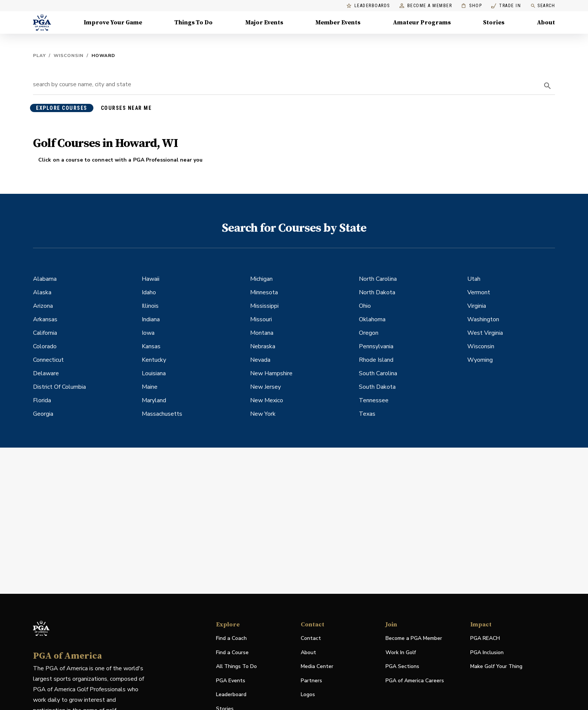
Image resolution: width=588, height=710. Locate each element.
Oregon (369, 333)
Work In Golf (401, 652)
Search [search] (543, 6)
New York (263, 414)
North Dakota (377, 292)
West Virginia (485, 333)
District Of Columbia (59, 387)
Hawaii (151, 279)
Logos (308, 694)
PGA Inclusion (487, 652)
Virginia (477, 306)
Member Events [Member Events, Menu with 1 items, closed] (338, 22)
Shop (472, 6)
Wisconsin (69, 55)
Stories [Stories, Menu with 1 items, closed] (494, 22)
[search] (547, 86)
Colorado (45, 346)
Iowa (148, 333)
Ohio (365, 306)
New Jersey (265, 387)
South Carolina (378, 373)
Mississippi (264, 306)
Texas (367, 414)
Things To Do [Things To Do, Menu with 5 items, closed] (193, 22)
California (45, 333)
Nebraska (263, 346)
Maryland (154, 400)
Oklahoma (372, 319)
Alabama (45, 279)
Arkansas (45, 319)
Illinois (150, 306)
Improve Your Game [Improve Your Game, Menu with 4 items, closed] (113, 22)
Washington (483, 319)
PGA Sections (402, 666)
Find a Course (232, 652)
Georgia (43, 414)
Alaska (42, 292)
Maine (150, 387)
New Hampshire (271, 373)
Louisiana (154, 373)
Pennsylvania (376, 346)
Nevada (260, 360)
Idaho (149, 292)
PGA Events (231, 681)
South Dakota (377, 387)
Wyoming (480, 360)
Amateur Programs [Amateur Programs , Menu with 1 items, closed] (422, 22)
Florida (42, 400)
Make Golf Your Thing (496, 667)
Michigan (261, 279)
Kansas (151, 346)
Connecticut (48, 360)
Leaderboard (231, 694)
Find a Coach (231, 638)
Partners (311, 681)
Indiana (151, 319)
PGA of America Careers (415, 681)
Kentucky (154, 360)
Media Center (317, 667)
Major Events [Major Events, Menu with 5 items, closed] (264, 22)
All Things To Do (236, 666)
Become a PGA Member (414, 638)
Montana (262, 333)
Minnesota (264, 292)
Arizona (43, 306)
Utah (474, 279)
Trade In (506, 6)
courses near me (126, 108)
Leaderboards (368, 6)
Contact (311, 638)
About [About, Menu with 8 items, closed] (546, 22)
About (308, 652)
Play (39, 55)
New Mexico (267, 400)
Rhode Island (376, 360)
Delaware (46, 373)
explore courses (62, 108)
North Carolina (378, 279)
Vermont (479, 292)
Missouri (261, 319)
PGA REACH (485, 639)
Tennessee (374, 400)
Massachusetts (162, 414)
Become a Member (426, 6)
